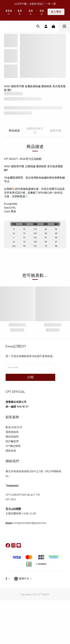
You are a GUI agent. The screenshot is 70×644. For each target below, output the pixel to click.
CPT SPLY (11, 499)
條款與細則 (12, 437)
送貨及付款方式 (35, 130)
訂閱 (30, 377)
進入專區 (56, 12)
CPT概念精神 (13, 446)
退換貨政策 (12, 432)
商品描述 (14, 131)
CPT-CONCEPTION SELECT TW (23, 495)
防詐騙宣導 (12, 441)
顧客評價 (56, 131)
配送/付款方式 (14, 427)
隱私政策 (11, 451)
